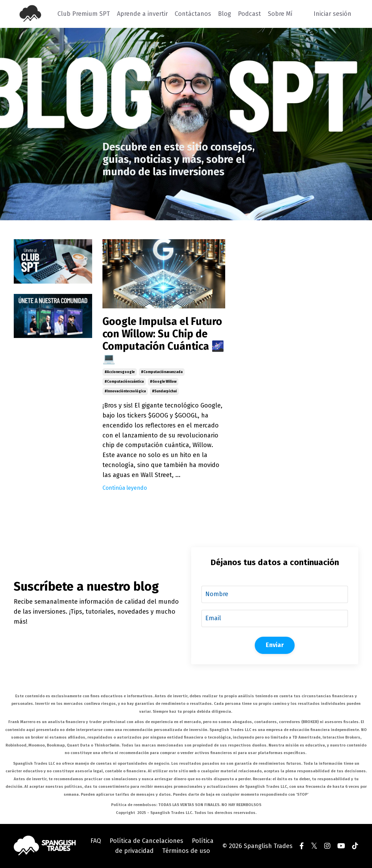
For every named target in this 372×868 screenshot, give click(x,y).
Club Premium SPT (84, 14)
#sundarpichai (164, 391)
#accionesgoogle (120, 372)
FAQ (96, 841)
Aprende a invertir (142, 14)
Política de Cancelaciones (146, 841)
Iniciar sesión (332, 14)
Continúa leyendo (125, 488)
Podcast (249, 14)
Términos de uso (186, 851)
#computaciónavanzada (162, 372)
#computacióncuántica (124, 382)
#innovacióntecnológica (125, 391)
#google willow (163, 382)
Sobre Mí (280, 14)
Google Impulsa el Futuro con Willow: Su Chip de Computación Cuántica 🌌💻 (163, 340)
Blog (225, 14)
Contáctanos (193, 14)
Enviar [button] (275, 645)
